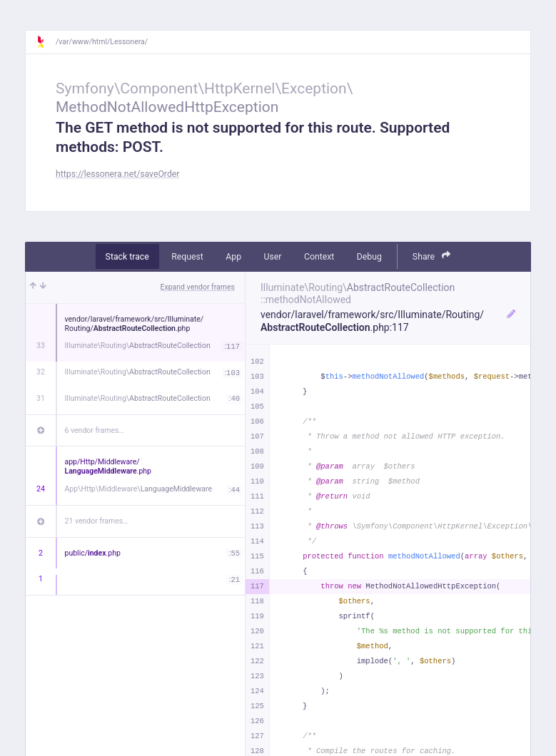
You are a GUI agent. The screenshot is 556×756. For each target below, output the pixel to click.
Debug (369, 257)
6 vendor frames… (95, 430)
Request (187, 257)
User (273, 257)
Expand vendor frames (198, 287)
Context (319, 257)
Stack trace (127, 257)
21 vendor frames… (97, 521)
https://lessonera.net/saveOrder (117, 174)
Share (432, 256)
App (233, 257)
